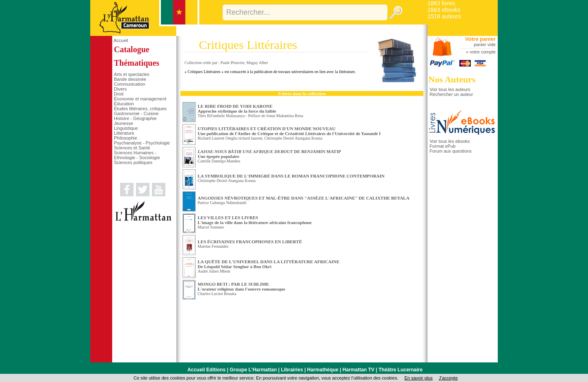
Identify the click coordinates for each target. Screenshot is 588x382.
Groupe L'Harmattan (253, 370)
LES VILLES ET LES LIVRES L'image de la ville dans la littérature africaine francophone (255, 220)
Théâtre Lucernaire (401, 370)
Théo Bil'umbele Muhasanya (221, 116)
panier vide (485, 44)
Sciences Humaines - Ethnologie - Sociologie (137, 155)
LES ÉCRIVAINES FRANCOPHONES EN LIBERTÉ (250, 242)
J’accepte (448, 378)
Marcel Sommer (211, 227)
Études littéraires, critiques (140, 109)
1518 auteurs (444, 16)
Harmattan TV (359, 370)
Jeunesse (124, 123)
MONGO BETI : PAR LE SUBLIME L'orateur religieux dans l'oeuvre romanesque (241, 286)
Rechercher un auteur (451, 94)
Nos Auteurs (452, 79)
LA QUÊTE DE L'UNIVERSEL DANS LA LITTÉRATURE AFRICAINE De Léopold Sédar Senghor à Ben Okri (268, 264)
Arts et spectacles (132, 74)
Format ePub (443, 146)
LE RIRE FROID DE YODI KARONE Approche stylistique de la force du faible (237, 109)
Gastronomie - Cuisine (136, 113)
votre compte (483, 52)
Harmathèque (323, 370)
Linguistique (126, 128)
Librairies (292, 370)
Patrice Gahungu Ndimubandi (222, 203)
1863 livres (441, 3)
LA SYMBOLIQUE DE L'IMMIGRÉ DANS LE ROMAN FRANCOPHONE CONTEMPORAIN (291, 176)
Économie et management (140, 99)
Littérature (124, 133)
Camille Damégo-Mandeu (219, 161)
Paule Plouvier (232, 63)
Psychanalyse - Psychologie (142, 143)
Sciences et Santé (132, 148)
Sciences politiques (133, 162)
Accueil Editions (206, 370)
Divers (120, 89)
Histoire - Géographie (135, 118)
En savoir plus (418, 378)
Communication (129, 84)
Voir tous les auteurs (450, 89)
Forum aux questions (451, 151)
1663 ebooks (444, 10)
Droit (119, 94)
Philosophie (126, 138)
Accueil (121, 40)
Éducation (124, 104)
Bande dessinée (130, 79)
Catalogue (132, 49)
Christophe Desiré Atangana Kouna (293, 138)
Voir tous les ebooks (450, 141)
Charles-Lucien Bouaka (217, 294)
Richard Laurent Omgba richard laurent (230, 138)
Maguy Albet (257, 63)
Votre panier (480, 39)
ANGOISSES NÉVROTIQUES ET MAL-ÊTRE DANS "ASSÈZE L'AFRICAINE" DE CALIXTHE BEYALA (304, 198)
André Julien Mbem (214, 271)
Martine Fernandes (213, 246)
